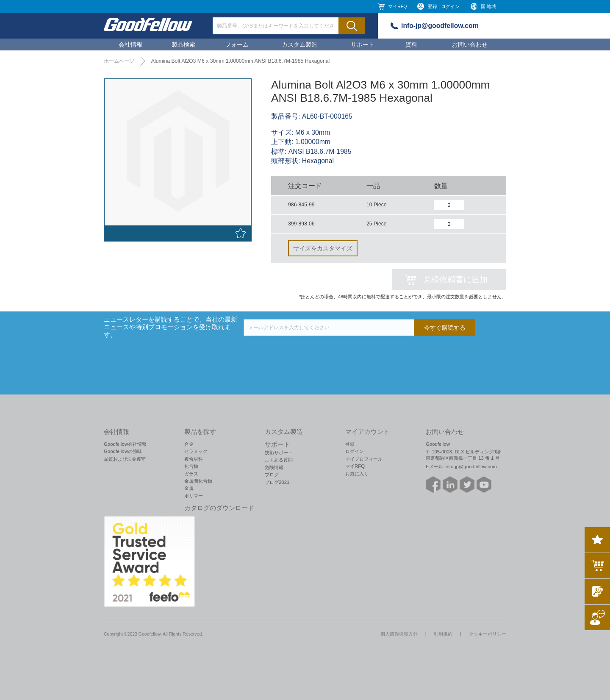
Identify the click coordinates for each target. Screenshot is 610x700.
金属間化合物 (198, 481)
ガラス (191, 474)
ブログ (272, 475)
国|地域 (488, 6)
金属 (189, 488)
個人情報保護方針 (399, 634)
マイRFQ (397, 6)
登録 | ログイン (444, 6)
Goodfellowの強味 (123, 451)
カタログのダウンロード (219, 508)
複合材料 (194, 459)
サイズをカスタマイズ (323, 248)
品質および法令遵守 (125, 459)
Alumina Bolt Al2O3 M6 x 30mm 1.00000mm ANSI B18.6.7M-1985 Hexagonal (240, 61)
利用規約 (443, 634)
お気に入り (357, 474)
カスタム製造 (299, 44)
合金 (189, 444)
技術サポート (279, 453)
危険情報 (274, 467)
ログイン (355, 451)
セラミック (196, 451)
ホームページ (119, 61)
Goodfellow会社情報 (125, 444)
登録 (350, 444)
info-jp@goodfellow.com (440, 26)
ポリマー (194, 496)
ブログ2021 (277, 482)
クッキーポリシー (488, 634)
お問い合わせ (470, 44)
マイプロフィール (364, 459)
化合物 (191, 466)
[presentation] (308, 353)
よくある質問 (279, 460)
